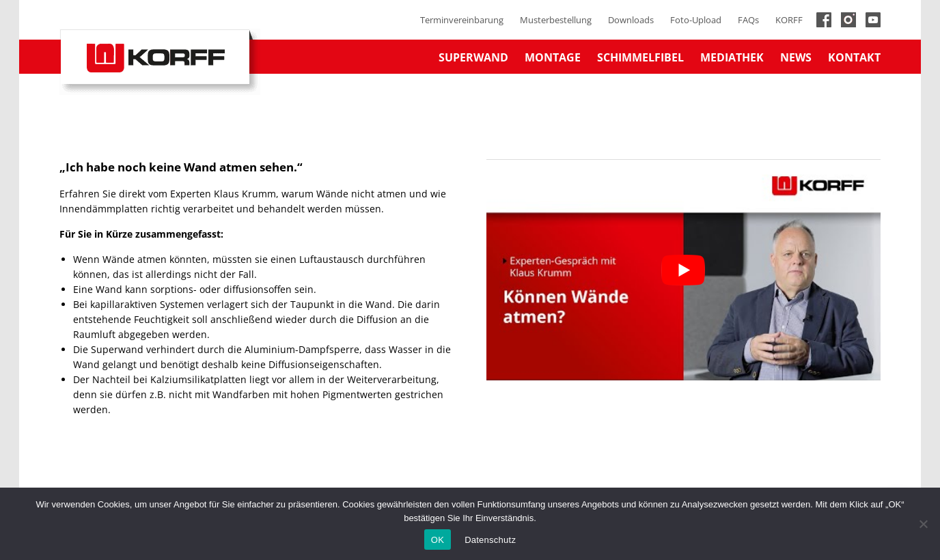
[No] (923, 524)
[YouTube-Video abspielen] (683, 270)
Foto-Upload (696, 20)
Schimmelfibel (640, 57)
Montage (553, 57)
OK (438, 540)
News (796, 57)
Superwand (473, 57)
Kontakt (854, 57)
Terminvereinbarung (462, 20)
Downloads (631, 20)
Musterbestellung (556, 20)
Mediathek (732, 57)
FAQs (748, 20)
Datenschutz (490, 540)
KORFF (789, 20)
